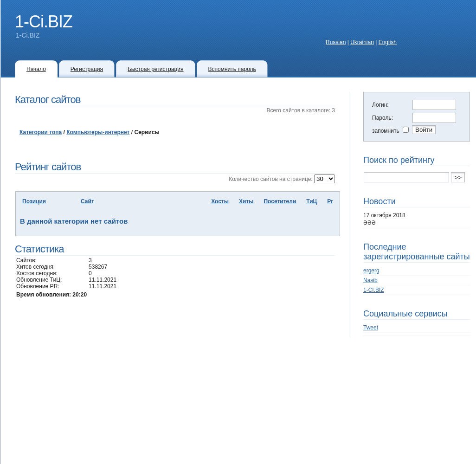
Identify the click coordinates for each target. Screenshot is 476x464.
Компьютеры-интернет (98, 132)
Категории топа (41, 132)
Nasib (370, 280)
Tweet (371, 328)
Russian (336, 42)
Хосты (220, 201)
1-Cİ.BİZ (374, 290)
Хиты (246, 201)
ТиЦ (312, 201)
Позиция (34, 201)
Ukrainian (362, 42)
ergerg (371, 271)
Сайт (87, 201)
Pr (330, 201)
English (388, 42)
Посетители (280, 201)
